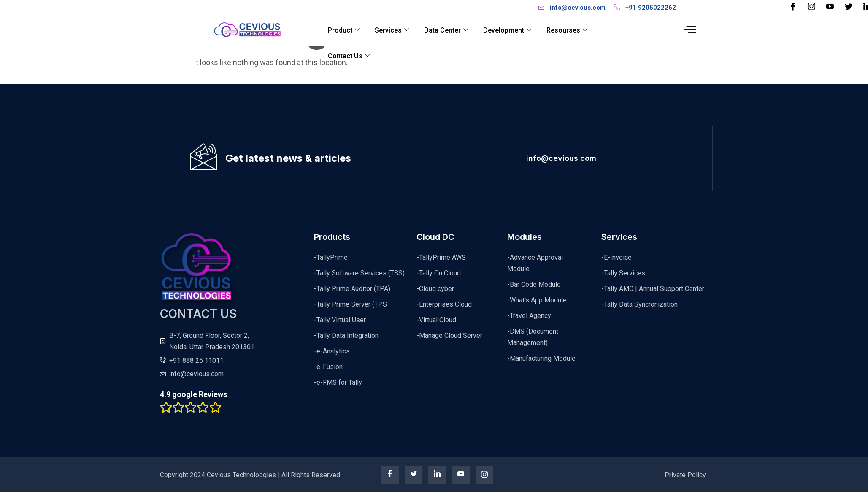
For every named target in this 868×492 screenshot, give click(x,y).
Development (507, 30)
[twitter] (414, 475)
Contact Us (349, 56)
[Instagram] (811, 7)
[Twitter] (849, 7)
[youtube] (461, 475)
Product (344, 30)
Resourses (567, 30)
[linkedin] (437, 475)
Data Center (446, 30)
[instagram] (484, 475)
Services (392, 30)
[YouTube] (830, 7)
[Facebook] (793, 7)
